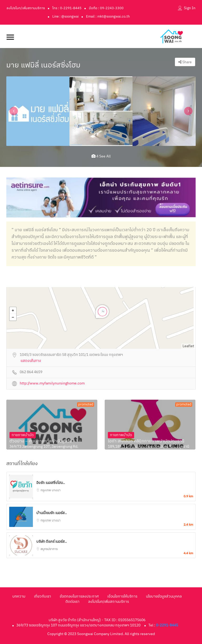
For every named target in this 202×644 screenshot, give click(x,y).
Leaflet (188, 346)
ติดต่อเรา (72, 602)
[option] (38, 111)
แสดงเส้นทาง (31, 361)
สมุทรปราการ (49, 549)
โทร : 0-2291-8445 (67, 8)
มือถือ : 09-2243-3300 (106, 8)
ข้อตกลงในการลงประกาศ (79, 596)
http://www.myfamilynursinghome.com (52, 384)
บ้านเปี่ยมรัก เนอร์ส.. (52, 513)
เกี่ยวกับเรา (42, 596)
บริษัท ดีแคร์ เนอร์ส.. (52, 542)
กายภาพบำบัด (23, 435)
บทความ (19, 596)
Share (185, 62)
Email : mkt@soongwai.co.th (108, 17)
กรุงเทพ (46, 490)
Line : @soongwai (65, 17)
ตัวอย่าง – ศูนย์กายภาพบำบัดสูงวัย (41, 441)
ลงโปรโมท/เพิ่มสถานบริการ (26, 8)
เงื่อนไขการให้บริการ (122, 596)
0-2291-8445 (167, 625)
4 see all (101, 156)
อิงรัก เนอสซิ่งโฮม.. (51, 483)
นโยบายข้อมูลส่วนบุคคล (164, 596)
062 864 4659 (31, 372)
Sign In (190, 8)
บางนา (56, 490)
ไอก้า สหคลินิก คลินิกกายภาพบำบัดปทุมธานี (146, 441)
